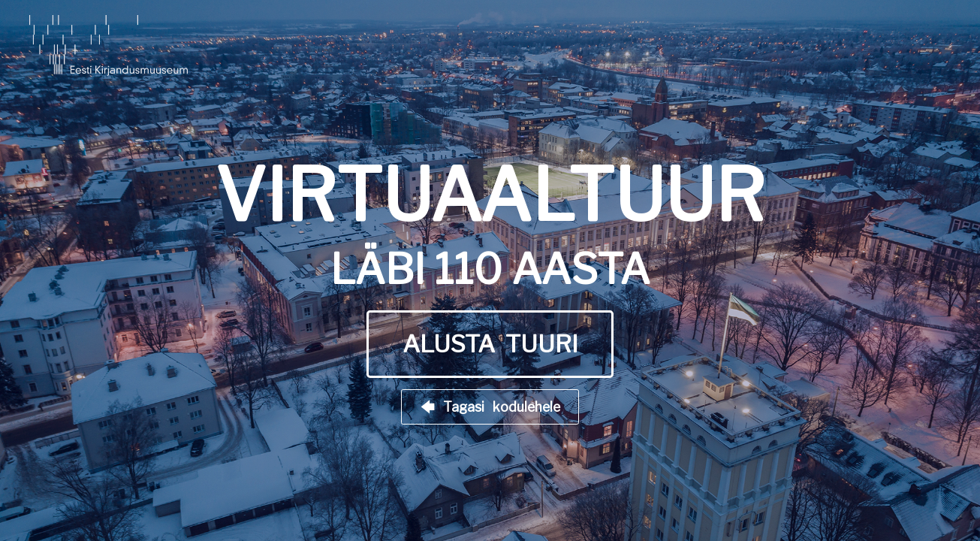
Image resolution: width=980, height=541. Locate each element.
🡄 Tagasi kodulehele (490, 407)
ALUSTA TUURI (490, 345)
